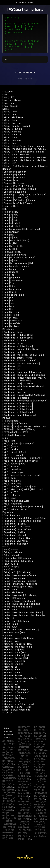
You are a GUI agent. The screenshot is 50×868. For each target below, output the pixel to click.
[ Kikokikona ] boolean (14, 397)
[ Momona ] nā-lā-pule (15, 686)
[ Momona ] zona (11, 646)
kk (20, 758)
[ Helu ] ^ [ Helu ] (11, 322)
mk (20, 792)
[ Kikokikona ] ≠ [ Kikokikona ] (18, 342)
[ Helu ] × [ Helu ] (11, 254)
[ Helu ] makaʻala (11, 328)
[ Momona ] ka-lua (12, 680)
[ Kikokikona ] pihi (12, 371)
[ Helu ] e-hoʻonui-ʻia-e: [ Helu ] (19, 262)
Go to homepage (25, 77)
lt (20, 780)
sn (36, 755)
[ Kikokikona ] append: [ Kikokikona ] (21, 354)
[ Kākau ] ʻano (10, 116)
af (4, 746)
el (4, 789)
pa (21, 829)
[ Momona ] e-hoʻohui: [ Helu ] (18, 709)
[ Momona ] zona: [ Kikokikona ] (19, 643)
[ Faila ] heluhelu (11, 560)
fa (4, 803)
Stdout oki (8, 717)
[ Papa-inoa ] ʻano (12, 520)
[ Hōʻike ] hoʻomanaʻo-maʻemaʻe (19, 580)
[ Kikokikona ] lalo (12, 374)
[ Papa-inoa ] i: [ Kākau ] (15, 537)
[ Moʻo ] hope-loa (12, 474)
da (4, 783)
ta (37, 778)
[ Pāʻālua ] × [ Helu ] (12, 256)
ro (36, 732)
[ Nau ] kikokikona (12, 105)
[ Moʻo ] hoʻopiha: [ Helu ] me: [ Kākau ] (23, 511)
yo (36, 832)
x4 (37, 818)
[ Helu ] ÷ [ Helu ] (11, 265)
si (37, 743)
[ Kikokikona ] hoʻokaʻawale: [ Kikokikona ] (24, 400)
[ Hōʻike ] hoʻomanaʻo (14, 583)
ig (21, 740)
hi (6, 834)
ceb (5, 771)
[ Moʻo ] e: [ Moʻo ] (12, 500)
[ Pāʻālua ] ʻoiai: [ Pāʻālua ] (16, 428)
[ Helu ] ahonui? (11, 236)
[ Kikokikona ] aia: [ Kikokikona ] (19, 388)
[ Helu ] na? (8, 239)
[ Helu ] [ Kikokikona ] (13, 285)
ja (20, 749)
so (36, 758)
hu (20, 732)
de (4, 786)
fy (4, 811)
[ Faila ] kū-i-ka (10, 568)
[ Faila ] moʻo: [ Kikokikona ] (17, 577)
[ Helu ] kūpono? (11, 276)
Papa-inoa (8, 517)
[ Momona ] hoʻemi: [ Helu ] (17, 711)
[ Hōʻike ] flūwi (10, 631)
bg (4, 760)
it (19, 746)
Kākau (6, 113)
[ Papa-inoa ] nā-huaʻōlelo (16, 531)
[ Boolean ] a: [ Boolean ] (15, 202)
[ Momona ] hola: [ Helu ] (15, 657)
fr (4, 809)
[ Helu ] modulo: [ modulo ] (16, 271)
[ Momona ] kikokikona (14, 703)
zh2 (37, 838)
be (4, 757)
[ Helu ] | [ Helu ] (11, 319)
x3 (37, 815)
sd (36, 740)
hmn (5, 837)
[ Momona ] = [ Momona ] (16, 694)
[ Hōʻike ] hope (10, 614)
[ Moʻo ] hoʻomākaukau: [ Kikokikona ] (22, 462)
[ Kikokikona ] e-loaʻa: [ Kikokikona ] (21, 368)
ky (20, 772)
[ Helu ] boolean (11, 331)
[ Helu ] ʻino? (9, 279)
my (22, 812)
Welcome (7, 96)
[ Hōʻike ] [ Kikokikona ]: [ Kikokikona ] (22, 608)
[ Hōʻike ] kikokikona (13, 597)
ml (20, 795)
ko (20, 766)
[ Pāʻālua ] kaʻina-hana (14, 259)
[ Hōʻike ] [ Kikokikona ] (14, 603)
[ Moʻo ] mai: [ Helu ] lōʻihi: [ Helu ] (20, 491)
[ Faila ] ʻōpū (9, 574)
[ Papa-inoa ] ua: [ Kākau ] (16, 545)
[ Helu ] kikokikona (12, 325)
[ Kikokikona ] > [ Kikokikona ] (18, 414)
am (5, 749)
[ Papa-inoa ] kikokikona (15, 548)
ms (20, 806)
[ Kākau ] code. (10, 119)
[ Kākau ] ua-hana (12, 145)
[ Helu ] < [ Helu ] (11, 222)
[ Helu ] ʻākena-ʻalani (13, 299)
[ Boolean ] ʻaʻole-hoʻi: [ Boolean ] (20, 205)
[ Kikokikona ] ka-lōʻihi (14, 345)
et (5, 797)
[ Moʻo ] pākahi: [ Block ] (15, 457)
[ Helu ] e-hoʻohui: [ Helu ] (16, 245)
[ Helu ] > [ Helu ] (11, 216)
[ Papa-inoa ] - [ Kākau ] (15, 528)
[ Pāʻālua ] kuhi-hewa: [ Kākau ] (19, 434)
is (19, 743)
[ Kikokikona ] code (12, 357)
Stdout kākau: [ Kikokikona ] (17, 714)
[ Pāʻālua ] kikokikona (14, 440)
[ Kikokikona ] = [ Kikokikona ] (18, 339)
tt (36, 798)
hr (4, 840)
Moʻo (5, 442)
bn (5, 763)
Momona (7, 640)
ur (38, 806)
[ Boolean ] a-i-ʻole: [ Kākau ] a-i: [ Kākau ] (24, 199)
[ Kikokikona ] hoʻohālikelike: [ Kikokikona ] (25, 405)
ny (20, 823)
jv (19, 752)
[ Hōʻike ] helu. (10, 594)
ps (20, 838)
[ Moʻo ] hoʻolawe (12, 485)
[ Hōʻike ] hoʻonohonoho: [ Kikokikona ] (23, 617)
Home (18, 2)
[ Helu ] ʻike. (8, 288)
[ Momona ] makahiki (14, 666)
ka (20, 755)
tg (37, 783)
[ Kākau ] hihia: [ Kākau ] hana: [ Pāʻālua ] (24, 151)
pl (20, 835)
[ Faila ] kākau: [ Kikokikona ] (17, 563)
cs (4, 777)
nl (20, 818)
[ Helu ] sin (8, 302)
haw (9, 826)
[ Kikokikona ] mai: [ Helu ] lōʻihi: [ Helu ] (23, 359)
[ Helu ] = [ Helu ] (11, 228)
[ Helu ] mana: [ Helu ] (14, 274)
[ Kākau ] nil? (9, 168)
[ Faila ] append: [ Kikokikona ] (18, 566)
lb (20, 775)
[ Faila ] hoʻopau (11, 571)
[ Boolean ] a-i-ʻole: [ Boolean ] (19, 208)
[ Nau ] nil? (8, 102)
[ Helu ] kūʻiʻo (9, 297)
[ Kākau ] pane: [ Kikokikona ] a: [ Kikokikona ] (26, 162)
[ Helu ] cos (8, 305)
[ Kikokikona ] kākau (13, 337)
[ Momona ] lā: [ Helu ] (14, 654)
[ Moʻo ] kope (9, 503)
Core (24, 2)
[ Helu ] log (8, 314)
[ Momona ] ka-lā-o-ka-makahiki (20, 683)
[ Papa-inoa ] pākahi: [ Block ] (18, 543)
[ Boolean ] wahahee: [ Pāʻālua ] (19, 194)
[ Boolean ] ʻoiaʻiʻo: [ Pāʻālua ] (18, 191)
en (4, 791)
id (19, 738)
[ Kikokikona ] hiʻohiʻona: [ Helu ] (19, 365)
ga (4, 814)
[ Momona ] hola (11, 674)
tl (35, 792)
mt (20, 809)
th (38, 786)
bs (4, 766)
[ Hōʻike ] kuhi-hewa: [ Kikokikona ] (21, 634)
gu (4, 823)
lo (22, 778)
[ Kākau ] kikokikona (13, 122)
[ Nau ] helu (8, 108)
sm (36, 752)
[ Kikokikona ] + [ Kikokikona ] (18, 351)
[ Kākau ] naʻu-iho (12, 136)
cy (4, 780)
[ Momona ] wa (10, 689)
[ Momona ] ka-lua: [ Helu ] (16, 663)
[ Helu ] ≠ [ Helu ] (11, 231)
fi (4, 806)
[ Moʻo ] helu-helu (12, 488)
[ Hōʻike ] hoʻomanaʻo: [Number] (19, 586)
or (21, 826)
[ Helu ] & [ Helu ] (11, 317)
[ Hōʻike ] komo (10, 628)
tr (36, 795)
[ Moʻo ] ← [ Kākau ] (13, 460)
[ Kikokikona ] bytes (13, 348)
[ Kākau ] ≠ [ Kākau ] (13, 133)
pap (20, 832)
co (4, 774)
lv (20, 783)
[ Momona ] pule (11, 700)
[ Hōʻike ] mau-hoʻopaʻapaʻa (17, 611)
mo (20, 801)
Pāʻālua (6, 422)
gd (4, 817)
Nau (5, 99)
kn (21, 763)
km (22, 760)
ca (4, 769)
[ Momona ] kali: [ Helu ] (15, 637)
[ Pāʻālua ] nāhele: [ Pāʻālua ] (17, 437)
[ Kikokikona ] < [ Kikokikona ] (18, 408)
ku (20, 769)
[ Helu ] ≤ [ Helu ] (11, 225)
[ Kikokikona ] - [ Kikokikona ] (18, 385)
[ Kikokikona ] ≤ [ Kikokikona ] (18, 411)
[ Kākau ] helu (10, 125)
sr (36, 763)
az (4, 754)
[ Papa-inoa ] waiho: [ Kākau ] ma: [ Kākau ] (25, 523)
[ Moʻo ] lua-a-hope (13, 477)
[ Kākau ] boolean (12, 128)
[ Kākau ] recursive (12, 139)
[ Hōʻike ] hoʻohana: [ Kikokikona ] (20, 600)
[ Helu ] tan (8, 308)
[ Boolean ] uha (10, 185)
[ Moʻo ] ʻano (9, 445)
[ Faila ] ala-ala (10, 554)
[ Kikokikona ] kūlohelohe (16, 402)
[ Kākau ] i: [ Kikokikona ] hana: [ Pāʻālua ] (24, 156)
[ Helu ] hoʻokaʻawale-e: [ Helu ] (19, 268)
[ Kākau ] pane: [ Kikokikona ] (18, 159)
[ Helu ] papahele (11, 282)
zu (36, 841)
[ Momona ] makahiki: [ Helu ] (18, 648)
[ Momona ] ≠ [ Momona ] (16, 697)
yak (36, 826)
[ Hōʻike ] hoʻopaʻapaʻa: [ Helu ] (18, 591)
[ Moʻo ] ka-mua (11, 471)
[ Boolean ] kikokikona (14, 182)
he (5, 832)
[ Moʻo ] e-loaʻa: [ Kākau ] (15, 514)
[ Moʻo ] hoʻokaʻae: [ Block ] (17, 505)
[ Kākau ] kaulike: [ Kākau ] (16, 131)
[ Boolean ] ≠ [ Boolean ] (15, 179)
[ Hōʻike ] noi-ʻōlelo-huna (16, 626)
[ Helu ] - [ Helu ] (11, 248)
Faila (5, 551)
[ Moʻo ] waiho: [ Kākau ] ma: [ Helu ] (21, 480)
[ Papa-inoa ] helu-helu (15, 540)
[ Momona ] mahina (13, 669)
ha (4, 829)
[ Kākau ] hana (10, 142)
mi (20, 789)
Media (31, 2)
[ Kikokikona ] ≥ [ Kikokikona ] (18, 417)
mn (20, 798)
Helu (5, 214)
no (20, 821)
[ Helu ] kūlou (9, 291)
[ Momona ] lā (10, 671)
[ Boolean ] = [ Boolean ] (15, 176)
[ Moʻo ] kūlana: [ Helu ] (14, 468)
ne (21, 815)
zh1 (37, 835)
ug (36, 801)
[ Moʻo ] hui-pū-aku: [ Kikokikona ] (20, 465)
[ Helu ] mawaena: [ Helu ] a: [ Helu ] (21, 234)
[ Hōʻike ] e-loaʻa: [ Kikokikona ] (19, 606)
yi (38, 829)
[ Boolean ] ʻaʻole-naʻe (14, 196)
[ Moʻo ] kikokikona (12, 508)
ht (4, 843)
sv (36, 772)
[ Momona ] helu (11, 706)
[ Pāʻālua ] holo (10, 425)
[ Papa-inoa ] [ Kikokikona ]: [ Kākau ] (22, 525)
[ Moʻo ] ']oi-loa (10, 451)
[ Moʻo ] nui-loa (10, 454)
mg (20, 786)
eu (4, 800)
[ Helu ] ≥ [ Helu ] (11, 219)
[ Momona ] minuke (13, 677)
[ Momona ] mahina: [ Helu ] (17, 651)
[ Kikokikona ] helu (12, 394)
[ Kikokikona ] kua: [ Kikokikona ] (19, 420)
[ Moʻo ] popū (9, 483)
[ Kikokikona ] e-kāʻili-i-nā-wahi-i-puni (23, 391)
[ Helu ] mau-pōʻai (12, 294)
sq (36, 760)
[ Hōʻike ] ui (8, 623)
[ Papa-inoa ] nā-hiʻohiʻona (17, 534)
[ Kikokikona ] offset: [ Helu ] (17, 362)
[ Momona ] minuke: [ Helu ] (17, 660)
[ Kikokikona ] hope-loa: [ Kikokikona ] (22, 377)
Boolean (7, 173)
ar (5, 751)
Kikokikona (8, 334)
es (4, 794)
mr (21, 803)
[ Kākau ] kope (10, 148)
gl (4, 820)
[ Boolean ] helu (11, 211)
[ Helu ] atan (9, 311)
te (36, 780)
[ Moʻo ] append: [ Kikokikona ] (18, 448)
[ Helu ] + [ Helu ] (11, 242)
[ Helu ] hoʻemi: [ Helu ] (14, 251)
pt (20, 841)
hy (20, 735)
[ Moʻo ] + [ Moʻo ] (11, 497)
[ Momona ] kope (11, 691)
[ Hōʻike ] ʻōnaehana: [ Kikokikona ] (20, 588)
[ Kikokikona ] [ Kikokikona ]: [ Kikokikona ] (24, 380)
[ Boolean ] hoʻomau (13, 188)
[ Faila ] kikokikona (12, 557)
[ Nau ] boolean (10, 111)
